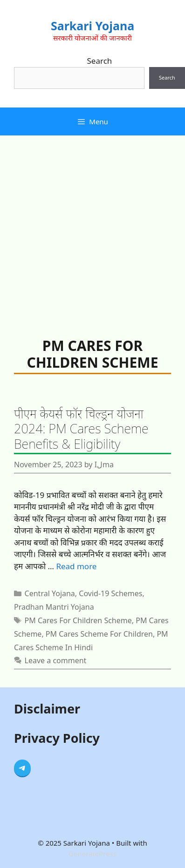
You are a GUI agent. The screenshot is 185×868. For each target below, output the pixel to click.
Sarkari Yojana (92, 26)
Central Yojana (50, 593)
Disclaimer (47, 709)
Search (100, 61)
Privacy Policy (57, 738)
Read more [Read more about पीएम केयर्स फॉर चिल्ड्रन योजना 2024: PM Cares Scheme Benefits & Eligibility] (76, 566)
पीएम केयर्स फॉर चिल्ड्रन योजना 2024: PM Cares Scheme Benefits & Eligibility (81, 429)
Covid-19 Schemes (110, 593)
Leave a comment (56, 660)
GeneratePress (92, 854)
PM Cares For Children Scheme (78, 620)
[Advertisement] (87, 227)
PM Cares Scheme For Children (99, 634)
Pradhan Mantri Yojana (54, 607)
